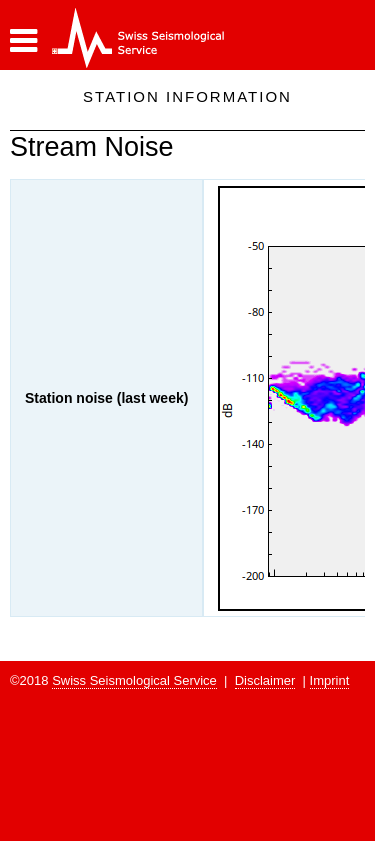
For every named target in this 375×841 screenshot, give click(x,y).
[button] (23, 41)
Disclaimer (265, 680)
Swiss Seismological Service (134, 680)
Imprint (330, 680)
